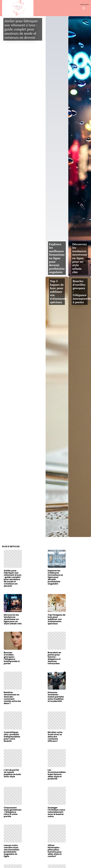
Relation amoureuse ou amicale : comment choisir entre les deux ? (12, 698)
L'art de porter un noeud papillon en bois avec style (12, 773)
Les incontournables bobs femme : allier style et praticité (57, 774)
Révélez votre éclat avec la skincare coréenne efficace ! (55, 737)
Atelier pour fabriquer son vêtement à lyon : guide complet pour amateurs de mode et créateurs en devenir (21, 29)
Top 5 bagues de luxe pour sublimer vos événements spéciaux (58, 292)
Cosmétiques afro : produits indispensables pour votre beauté (12, 737)
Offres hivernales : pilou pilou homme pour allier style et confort (55, 851)
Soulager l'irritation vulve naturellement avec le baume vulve (56, 812)
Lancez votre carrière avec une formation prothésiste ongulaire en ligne (12, 851)
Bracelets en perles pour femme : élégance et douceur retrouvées (54, 658)
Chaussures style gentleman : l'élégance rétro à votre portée (13, 812)
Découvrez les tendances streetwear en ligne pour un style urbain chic (80, 258)
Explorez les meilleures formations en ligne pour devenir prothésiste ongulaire (57, 258)
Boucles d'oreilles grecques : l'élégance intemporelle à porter (12, 658)
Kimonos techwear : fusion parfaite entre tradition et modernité (56, 697)
